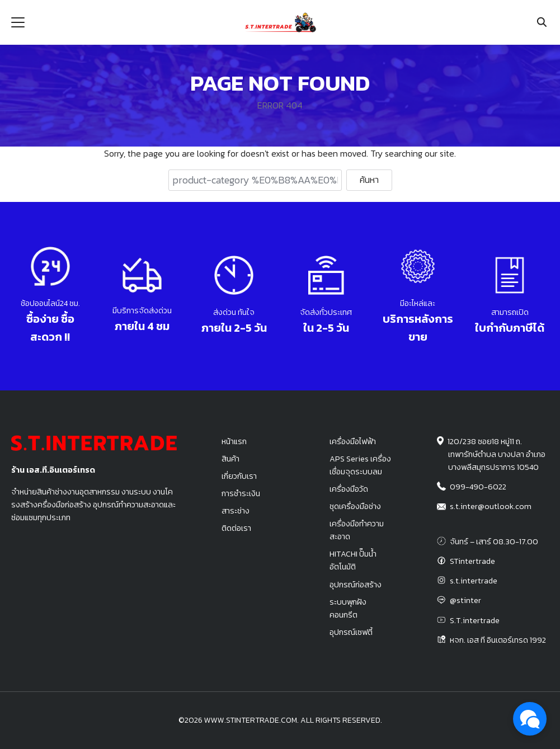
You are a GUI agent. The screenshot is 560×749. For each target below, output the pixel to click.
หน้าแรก (234, 441)
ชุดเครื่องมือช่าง (355, 506)
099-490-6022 (478, 487)
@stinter (465, 600)
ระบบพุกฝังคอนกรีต (348, 608)
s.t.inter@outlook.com (491, 506)
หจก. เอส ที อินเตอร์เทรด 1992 (498, 640)
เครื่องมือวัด (349, 489)
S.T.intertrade (475, 620)
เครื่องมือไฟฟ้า (353, 441)
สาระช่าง (236, 511)
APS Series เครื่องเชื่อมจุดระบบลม (360, 465)
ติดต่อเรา (236, 528)
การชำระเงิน (241, 493)
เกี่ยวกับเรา (239, 476)
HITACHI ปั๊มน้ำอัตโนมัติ (353, 560)
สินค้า (230, 459)
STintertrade (472, 561)
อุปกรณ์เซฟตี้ (351, 632)
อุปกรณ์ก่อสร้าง (356, 585)
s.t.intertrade (474, 581)
